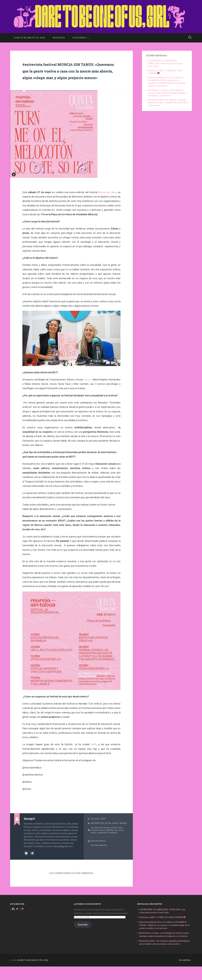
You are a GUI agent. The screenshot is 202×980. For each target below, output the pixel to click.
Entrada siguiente (99, 856)
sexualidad (103, 844)
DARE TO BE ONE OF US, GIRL (33, 974)
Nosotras (59, 33)
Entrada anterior (99, 852)
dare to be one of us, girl (30, 33)
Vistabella (114, 844)
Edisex (97, 388)
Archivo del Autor (26, 861)
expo (123, 839)
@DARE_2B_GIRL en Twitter (32, 861)
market (103, 841)
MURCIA (95, 834)
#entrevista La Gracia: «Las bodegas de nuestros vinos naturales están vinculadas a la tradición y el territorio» (168, 88)
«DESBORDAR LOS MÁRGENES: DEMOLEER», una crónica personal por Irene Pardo (165, 59)
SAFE (93, 753)
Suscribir (83, 933)
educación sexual (102, 839)
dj (92, 839)
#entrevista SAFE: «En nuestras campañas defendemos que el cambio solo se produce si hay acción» (168, 98)
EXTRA (109, 832)
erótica (116, 839)
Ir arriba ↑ (185, 974)
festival (94, 841)
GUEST (117, 832)
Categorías (79, 33)
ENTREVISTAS (98, 832)
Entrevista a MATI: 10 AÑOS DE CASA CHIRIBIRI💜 (165, 925)
